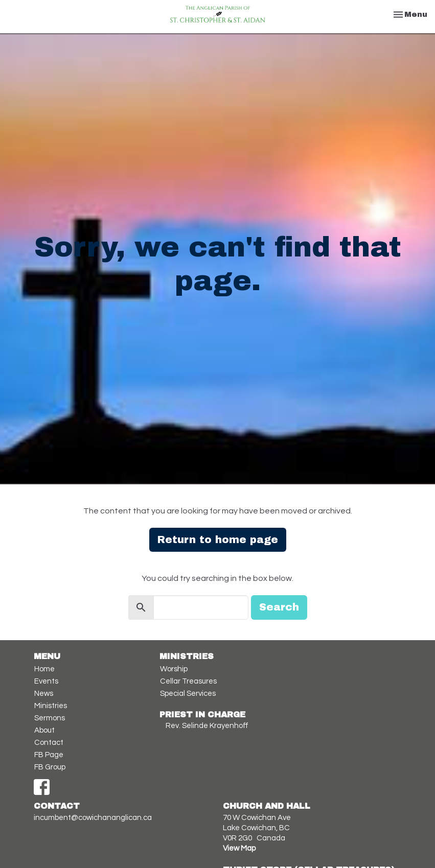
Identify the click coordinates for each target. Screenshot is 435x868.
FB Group (50, 767)
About (44, 730)
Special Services (188, 694)
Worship (174, 669)
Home (44, 669)
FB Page (49, 755)
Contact (49, 743)
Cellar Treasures (188, 681)
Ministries (51, 706)
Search (279, 607)
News (44, 694)
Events (46, 681)
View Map (239, 848)
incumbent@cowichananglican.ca (93, 818)
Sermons (50, 718)
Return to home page (218, 539)
